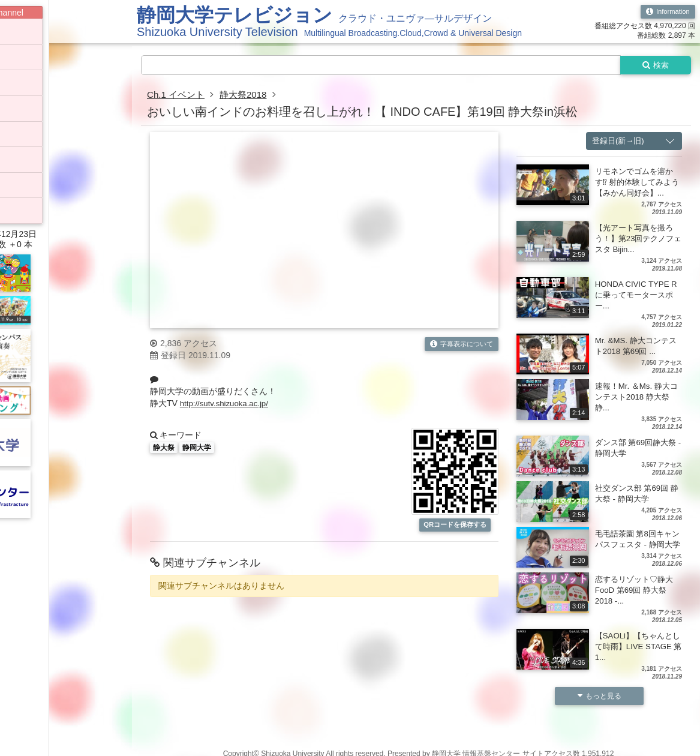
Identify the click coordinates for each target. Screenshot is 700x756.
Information (666, 12)
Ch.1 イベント (178, 96)
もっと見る (599, 708)
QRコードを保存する (455, 526)
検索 (653, 65)
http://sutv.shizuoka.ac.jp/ (227, 404)
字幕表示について (459, 346)
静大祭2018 (248, 96)
